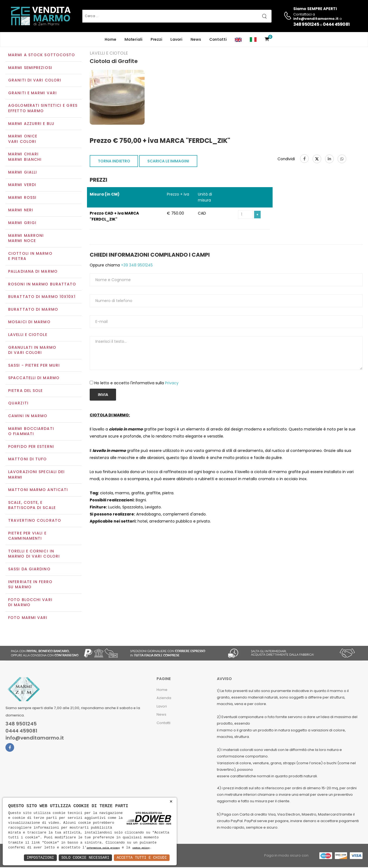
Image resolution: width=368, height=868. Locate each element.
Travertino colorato (35, 521)
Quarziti (18, 404)
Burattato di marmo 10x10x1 (42, 297)
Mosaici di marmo (29, 323)
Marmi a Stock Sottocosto (42, 55)
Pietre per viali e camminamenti (27, 536)
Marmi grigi (22, 223)
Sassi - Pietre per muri (34, 366)
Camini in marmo (28, 416)
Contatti (218, 39)
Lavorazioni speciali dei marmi (36, 475)
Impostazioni (40, 858)
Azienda (164, 699)
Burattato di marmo (33, 310)
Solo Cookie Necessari (85, 858)
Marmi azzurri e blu (31, 124)
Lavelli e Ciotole (28, 335)
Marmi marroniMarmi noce (26, 239)
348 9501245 (306, 24)
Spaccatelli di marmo (34, 379)
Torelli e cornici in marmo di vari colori (34, 554)
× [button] (171, 802)
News (196, 39)
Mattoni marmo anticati (38, 490)
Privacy (172, 383)
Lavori (176, 39)
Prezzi (156, 39)
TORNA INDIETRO (114, 162)
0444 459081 (336, 24)
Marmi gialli (23, 173)
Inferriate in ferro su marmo (30, 585)
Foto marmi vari (28, 618)
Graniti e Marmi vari (32, 93)
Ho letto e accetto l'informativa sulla (136, 383)
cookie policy (141, 848)
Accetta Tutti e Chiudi (142, 858)
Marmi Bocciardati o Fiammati (31, 432)
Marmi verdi (22, 185)
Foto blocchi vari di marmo (30, 603)
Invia (103, 395)
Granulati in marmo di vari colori (32, 351)
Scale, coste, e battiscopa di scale (32, 506)
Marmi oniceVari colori (23, 140)
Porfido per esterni (31, 447)
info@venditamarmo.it (35, 739)
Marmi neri (21, 211)
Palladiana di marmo (33, 272)
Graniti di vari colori (35, 81)
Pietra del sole (26, 391)
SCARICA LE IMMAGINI (168, 162)
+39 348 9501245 (136, 266)
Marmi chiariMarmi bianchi (25, 158)
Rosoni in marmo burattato (42, 285)
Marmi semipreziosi (30, 68)
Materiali (133, 39)
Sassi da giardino (29, 570)
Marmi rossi (22, 198)
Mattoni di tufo (28, 460)
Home (110, 39)
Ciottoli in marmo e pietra (30, 257)
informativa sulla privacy (103, 848)
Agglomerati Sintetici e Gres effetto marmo (43, 109)
